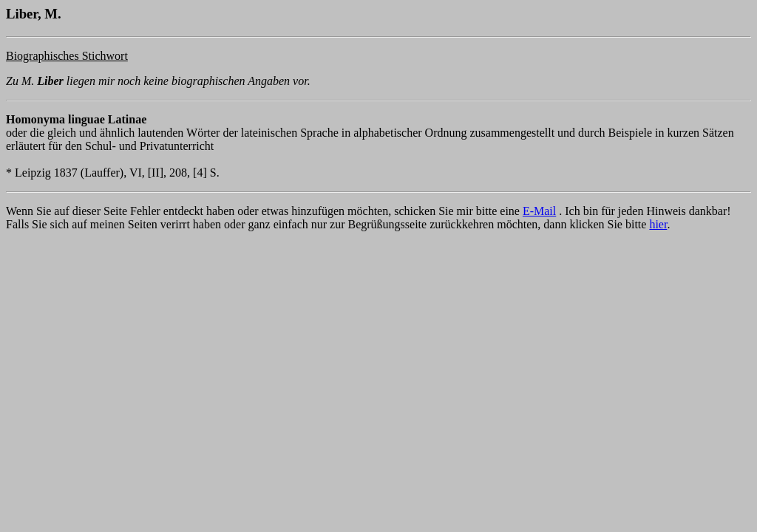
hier (658, 224)
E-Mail (539, 211)
